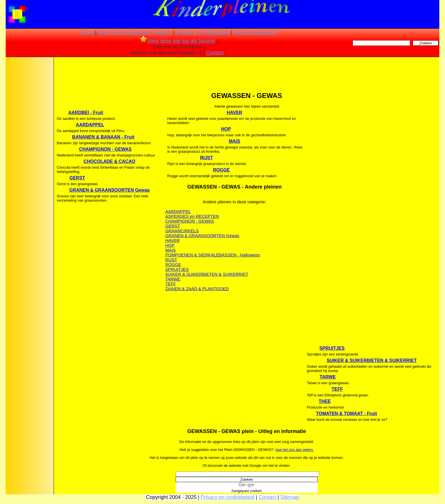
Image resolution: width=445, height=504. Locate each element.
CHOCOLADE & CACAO (110, 161)
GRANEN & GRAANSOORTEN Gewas (110, 190)
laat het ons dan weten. (295, 450)
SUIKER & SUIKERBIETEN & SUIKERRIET (207, 274)
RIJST (206, 158)
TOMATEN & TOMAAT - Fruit (346, 414)
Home (87, 32)
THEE (325, 401)
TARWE (173, 279)
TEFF (171, 284)
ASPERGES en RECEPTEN (192, 216)
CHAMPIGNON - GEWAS (105, 149)
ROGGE (221, 170)
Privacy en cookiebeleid (202, 32)
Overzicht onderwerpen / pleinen (135, 32)
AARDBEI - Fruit (86, 113)
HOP (226, 129)
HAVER (235, 113)
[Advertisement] (29, 148)
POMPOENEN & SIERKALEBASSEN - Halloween (212, 255)
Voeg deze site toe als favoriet (178, 41)
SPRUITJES (177, 269)
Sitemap (290, 497)
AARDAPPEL (90, 125)
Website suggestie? (256, 32)
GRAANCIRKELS (182, 231)
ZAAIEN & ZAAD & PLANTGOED (197, 289)
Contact (215, 53)
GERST (77, 178)
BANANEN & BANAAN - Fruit (103, 137)
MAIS (234, 141)
